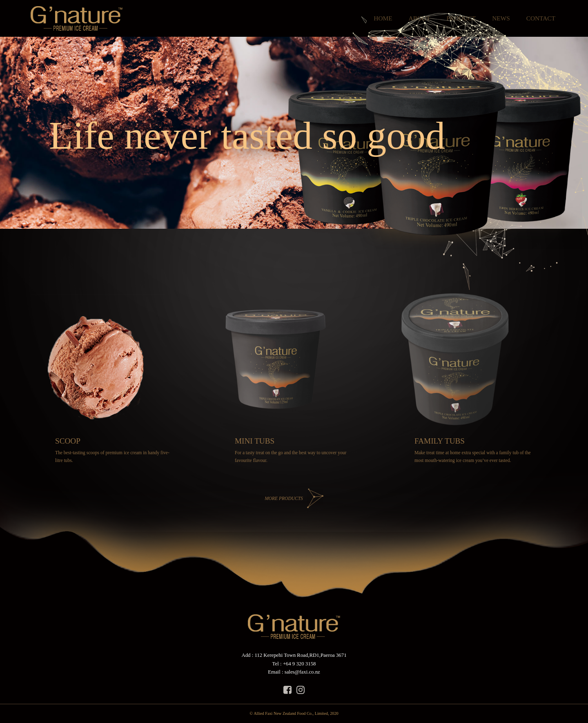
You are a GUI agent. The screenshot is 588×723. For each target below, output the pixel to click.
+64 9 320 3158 (300, 664)
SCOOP (68, 441)
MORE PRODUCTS (284, 498)
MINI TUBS (255, 441)
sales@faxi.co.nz (302, 672)
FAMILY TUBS (440, 441)
